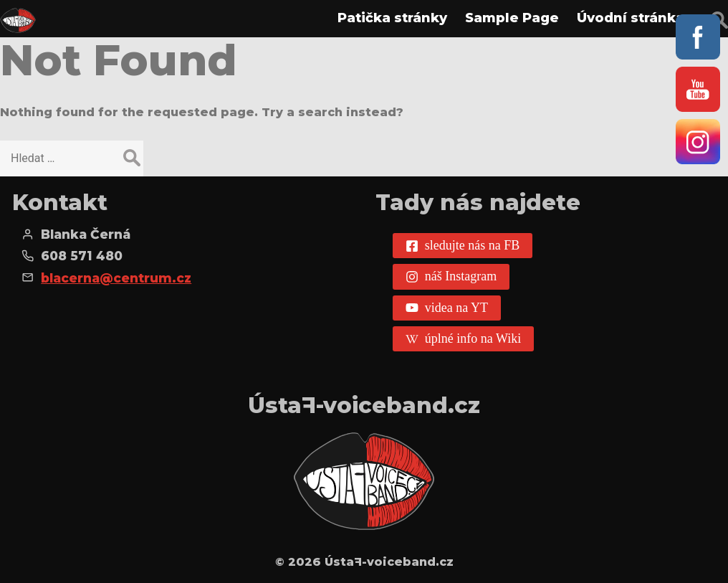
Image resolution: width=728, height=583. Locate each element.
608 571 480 (82, 256)
